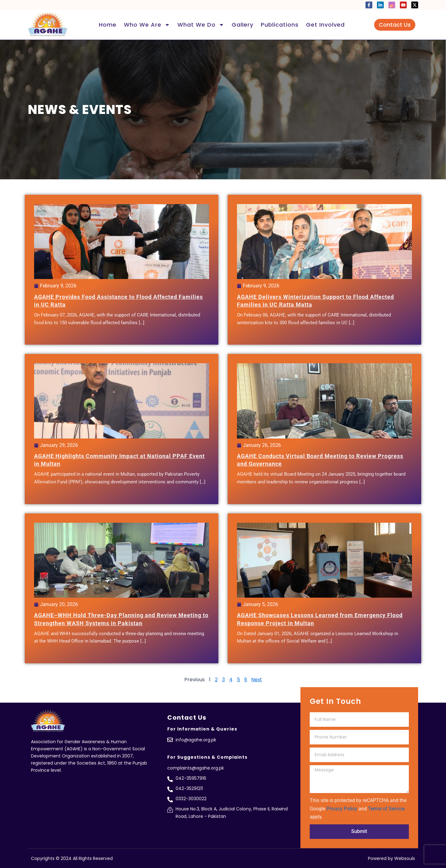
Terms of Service (386, 809)
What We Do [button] (201, 25)
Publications (280, 25)
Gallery (243, 25)
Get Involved (325, 25)
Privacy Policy (342, 809)
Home (108, 25)
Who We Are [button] (147, 25)
